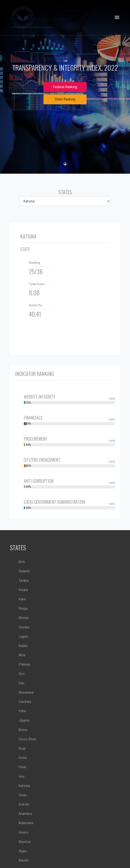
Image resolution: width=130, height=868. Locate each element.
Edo (21, 683)
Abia (22, 655)
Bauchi (24, 860)
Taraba (24, 581)
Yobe (22, 711)
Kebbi (23, 646)
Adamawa (26, 823)
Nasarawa (26, 692)
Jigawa (24, 720)
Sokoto (24, 804)
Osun (22, 767)
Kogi (22, 748)
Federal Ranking (65, 87)
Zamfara (25, 702)
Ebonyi (24, 618)
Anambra (25, 814)
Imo (21, 777)
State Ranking (65, 99)
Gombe (24, 627)
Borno (23, 730)
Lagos (23, 637)
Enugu (23, 608)
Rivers (23, 832)
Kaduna (24, 571)
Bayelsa (25, 842)
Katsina (24, 786)
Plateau (24, 664)
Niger (23, 851)
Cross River (27, 739)
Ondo (23, 795)
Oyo (22, 674)
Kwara (23, 590)
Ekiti (22, 562)
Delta (23, 758)
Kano (22, 599)
